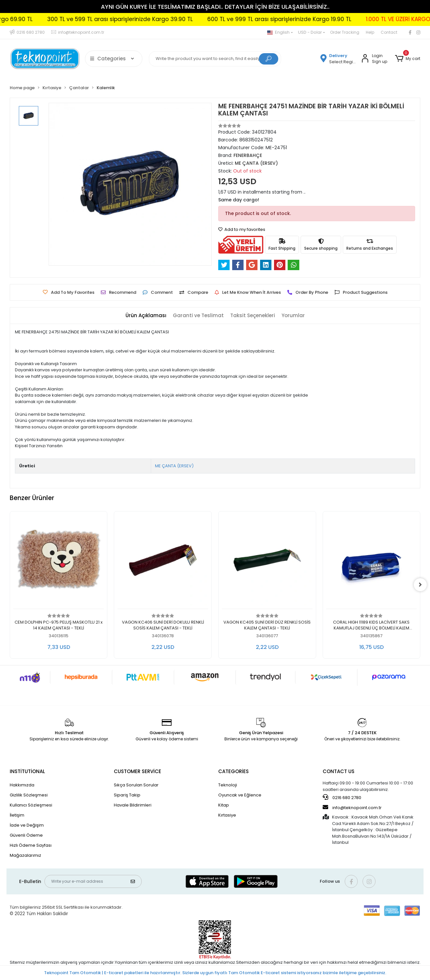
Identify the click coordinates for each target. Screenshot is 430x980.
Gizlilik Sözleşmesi (29, 795)
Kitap (224, 805)
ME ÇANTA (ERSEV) (174, 466)
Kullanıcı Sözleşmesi (31, 805)
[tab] (146, 316)
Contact (389, 32)
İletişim (17, 815)
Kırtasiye (227, 815)
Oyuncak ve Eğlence (240, 795)
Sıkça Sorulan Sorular (136, 785)
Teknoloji (228, 785)
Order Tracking (345, 32)
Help (370, 32)
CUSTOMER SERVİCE (137, 771)
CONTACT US (339, 771)
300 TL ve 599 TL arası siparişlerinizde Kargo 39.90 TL (144, 19)
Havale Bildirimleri (133, 805)
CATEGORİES (233, 771)
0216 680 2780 (342, 797)
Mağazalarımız (25, 855)
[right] (420, 585)
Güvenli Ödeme (26, 835)
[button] (408, 59)
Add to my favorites (242, 229)
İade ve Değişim (27, 825)
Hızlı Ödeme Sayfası (31, 845)
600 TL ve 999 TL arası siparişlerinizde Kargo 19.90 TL (304, 19)
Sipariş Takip (127, 795)
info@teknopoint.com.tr (352, 807)
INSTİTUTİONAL (27, 771)
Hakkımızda (22, 785)
